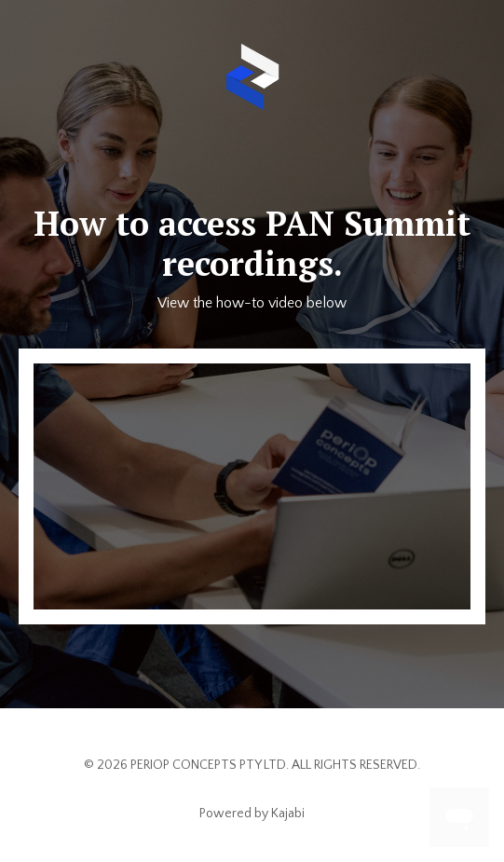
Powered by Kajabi (252, 814)
